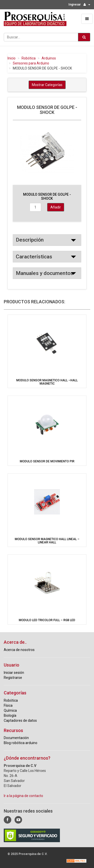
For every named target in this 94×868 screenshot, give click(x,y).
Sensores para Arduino (31, 63)
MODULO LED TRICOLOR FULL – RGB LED (47, 620)
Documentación (16, 738)
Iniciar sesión (14, 673)
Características (34, 257)
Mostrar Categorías (47, 85)
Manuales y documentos (44, 273)
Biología (10, 715)
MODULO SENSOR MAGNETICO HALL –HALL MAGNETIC (47, 382)
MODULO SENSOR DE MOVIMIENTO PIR (47, 461)
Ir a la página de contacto (23, 796)
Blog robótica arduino (21, 743)
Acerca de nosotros (19, 650)
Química (10, 710)
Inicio (12, 58)
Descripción (30, 240)
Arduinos (49, 58)
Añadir (56, 207)
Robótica (29, 58)
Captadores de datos (20, 720)
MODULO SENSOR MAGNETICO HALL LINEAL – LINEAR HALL (47, 541)
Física (8, 705)
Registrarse (13, 678)
